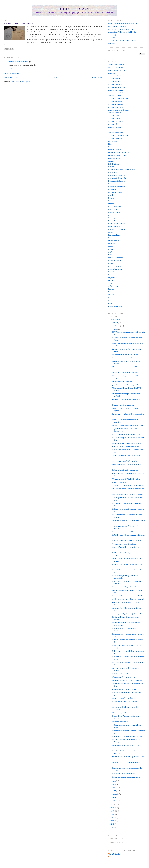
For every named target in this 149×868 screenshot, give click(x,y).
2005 (113, 824)
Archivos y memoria (115, 138)
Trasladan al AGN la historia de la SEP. (19, 23)
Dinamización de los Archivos (118, 178)
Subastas (111, 292)
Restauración (113, 280)
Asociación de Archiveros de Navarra (121, 29)
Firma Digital (113, 209)
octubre (115, 323)
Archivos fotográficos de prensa (119, 110)
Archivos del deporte (115, 101)
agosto (115, 329)
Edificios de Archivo (115, 192)
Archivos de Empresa (115, 96)
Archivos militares (114, 118)
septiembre (117, 326)
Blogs (110, 144)
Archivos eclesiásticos (116, 104)
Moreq (111, 246)
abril (114, 791)
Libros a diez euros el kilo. (121, 722)
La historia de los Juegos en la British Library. (127, 680)
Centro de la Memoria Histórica (119, 153)
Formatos (111, 215)
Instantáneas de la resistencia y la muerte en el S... (129, 674)
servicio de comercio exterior (18, 62)
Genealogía (112, 218)
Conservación (113, 161)
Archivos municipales (115, 121)
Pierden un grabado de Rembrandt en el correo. (128, 425)
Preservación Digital (115, 266)
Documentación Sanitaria (117, 181)
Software (111, 283)
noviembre (116, 319)
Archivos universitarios (116, 133)
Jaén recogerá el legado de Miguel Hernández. (127, 614)
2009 (113, 811)
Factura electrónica (115, 207)
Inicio (55, 77)
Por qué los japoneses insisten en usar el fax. (127, 777)
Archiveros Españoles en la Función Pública (123, 41)
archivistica (113, 857)
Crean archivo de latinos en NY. (123, 358)
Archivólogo (112, 35)
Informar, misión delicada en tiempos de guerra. (128, 494)
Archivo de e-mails (115, 79)
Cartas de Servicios (115, 150)
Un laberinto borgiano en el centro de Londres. (128, 434)
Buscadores (112, 147)
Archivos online (114, 124)
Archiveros (112, 73)
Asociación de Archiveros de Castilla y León (123, 32)
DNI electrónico (114, 164)
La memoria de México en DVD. (123, 532)
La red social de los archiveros (118, 26)
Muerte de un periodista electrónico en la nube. (128, 713)
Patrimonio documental (116, 261)
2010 (113, 808)
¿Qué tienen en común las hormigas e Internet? (128, 385)
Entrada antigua (97, 77)
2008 (113, 814)
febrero (115, 797)
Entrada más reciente (11, 77)
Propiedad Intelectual (115, 269)
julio (114, 781)
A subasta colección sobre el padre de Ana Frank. (128, 599)
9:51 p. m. (13, 68)
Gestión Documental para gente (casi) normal (123, 23)
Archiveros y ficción (115, 76)
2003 (113, 827)
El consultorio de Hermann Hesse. (123, 677)
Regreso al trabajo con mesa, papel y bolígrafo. (128, 596)
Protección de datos (115, 272)
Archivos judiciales (115, 113)
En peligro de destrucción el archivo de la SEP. (128, 443)
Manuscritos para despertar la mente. (124, 698)
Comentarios (115, 843)
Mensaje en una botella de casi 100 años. (126, 355)
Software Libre (113, 286)
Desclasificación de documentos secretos (122, 170)
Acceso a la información (116, 65)
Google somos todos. (119, 482)
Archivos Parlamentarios (116, 84)
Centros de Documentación (117, 155)
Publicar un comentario (12, 74)
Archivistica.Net (114, 38)
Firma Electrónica (114, 212)
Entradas (113, 839)
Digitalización (113, 172)
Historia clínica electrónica (117, 229)
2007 (113, 818)
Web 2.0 (111, 295)
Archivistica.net (74, 9)
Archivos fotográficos (115, 107)
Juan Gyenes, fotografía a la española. (125, 461)
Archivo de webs (114, 82)
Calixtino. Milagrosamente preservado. (125, 689)
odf (109, 298)
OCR (110, 255)
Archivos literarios (114, 116)
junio (115, 784)
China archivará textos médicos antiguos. (126, 446)
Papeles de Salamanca (116, 258)
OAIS (110, 252)
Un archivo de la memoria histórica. (124, 544)
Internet (111, 232)
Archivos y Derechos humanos (118, 135)
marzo (115, 794)
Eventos (111, 198)
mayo (115, 787)
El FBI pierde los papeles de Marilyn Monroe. (127, 736)
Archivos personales (115, 127)
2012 (113, 317)
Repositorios (112, 278)
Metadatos (112, 243)
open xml (111, 300)
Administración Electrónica (117, 70)
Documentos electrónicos (117, 187)
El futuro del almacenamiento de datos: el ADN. (128, 541)
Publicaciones (113, 275)
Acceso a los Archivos (116, 67)
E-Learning (112, 189)
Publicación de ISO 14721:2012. (123, 381)
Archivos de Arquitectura (117, 93)
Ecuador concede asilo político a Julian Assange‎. (128, 587)
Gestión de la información (117, 224)
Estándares (112, 195)
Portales (111, 263)
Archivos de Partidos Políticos (118, 99)
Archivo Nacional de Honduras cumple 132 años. (128, 485)
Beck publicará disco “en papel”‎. (123, 405)
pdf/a (110, 303)
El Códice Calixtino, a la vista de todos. (125, 470)
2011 (113, 805)
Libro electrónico (114, 241)
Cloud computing (114, 158)
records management (115, 306)
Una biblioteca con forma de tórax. (124, 774)
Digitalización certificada (117, 175)
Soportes (111, 289)
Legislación (112, 238)
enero (115, 801)
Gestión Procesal (114, 221)
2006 (113, 821)
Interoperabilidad (114, 235)
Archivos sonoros (114, 130)
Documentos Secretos (115, 184)
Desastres (111, 167)
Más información (10, 45)
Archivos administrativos (117, 87)
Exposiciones (113, 201)
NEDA (111, 249)
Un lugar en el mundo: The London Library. (127, 479)
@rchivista (112, 43)
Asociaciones (113, 141)
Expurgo (111, 204)
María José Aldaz (114, 854)
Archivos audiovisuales (116, 90)
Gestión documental (115, 226)
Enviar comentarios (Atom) (22, 82)
